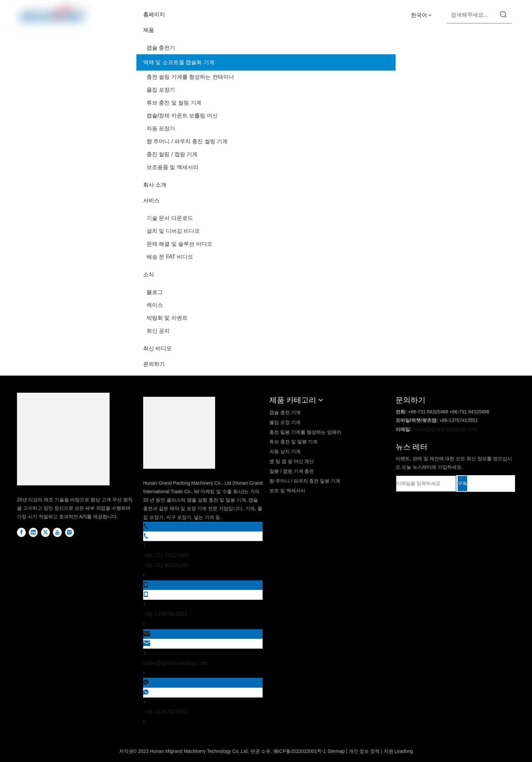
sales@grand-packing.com (175, 663)
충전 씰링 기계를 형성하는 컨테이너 (190, 77)
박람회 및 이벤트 (167, 318)
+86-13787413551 (165, 614)
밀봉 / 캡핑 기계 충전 (292, 471)
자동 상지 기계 (285, 451)
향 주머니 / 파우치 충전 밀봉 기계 (305, 481)
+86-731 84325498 (166, 565)
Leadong (404, 751)
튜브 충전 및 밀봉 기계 (293, 442)
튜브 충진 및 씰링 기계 (174, 103)
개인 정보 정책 (364, 751)
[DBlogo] (63, 441)
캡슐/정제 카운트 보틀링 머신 (182, 116)
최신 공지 (158, 331)
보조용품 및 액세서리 (173, 167)
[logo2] (179, 434)
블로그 (155, 292)
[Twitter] (46, 532)
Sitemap (336, 751)
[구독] (462, 484)
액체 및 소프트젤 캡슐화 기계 (179, 62)
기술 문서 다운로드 (170, 218)
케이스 (155, 305)
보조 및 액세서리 (287, 490)
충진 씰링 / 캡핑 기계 (172, 154)
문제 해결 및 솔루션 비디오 (179, 244)
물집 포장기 (161, 90)
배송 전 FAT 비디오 (170, 257)
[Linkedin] (34, 532)
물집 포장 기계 (285, 422)
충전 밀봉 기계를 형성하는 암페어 (305, 432)
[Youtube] (58, 532)
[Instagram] (70, 532)
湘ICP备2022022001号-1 (300, 751)
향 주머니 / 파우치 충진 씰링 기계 (187, 141)
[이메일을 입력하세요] (426, 484)
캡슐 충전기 (161, 48)
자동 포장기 (161, 128)
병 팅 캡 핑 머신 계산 (292, 461)
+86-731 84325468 (166, 555)
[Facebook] (22, 532)
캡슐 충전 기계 (285, 412)
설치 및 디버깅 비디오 (173, 231)
